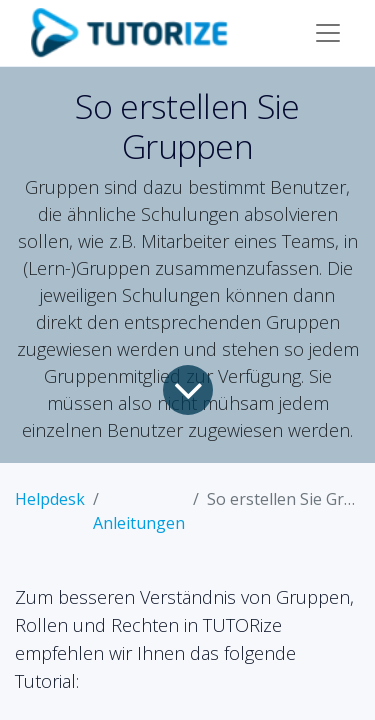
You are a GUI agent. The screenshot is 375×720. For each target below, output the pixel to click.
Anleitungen (139, 523)
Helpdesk (50, 499)
